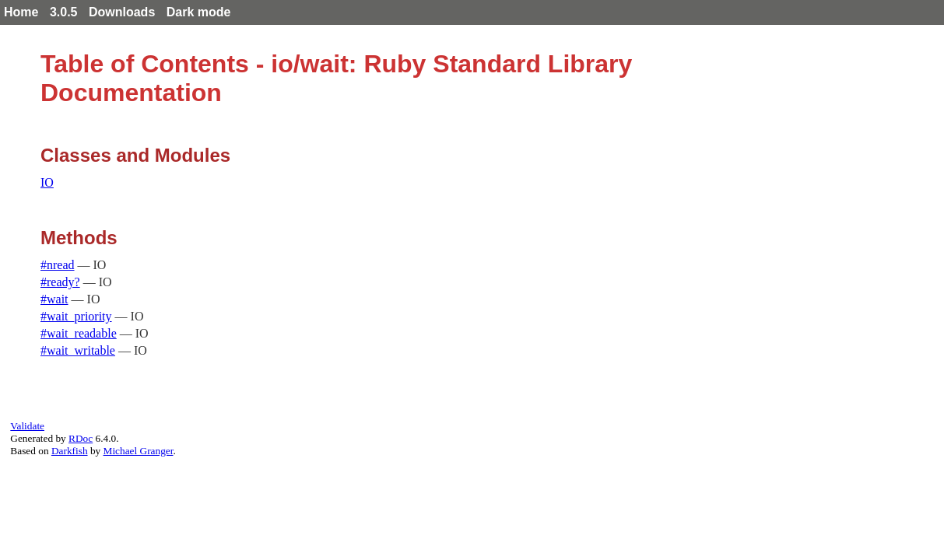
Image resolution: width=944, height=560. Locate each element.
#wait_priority (76, 316)
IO (47, 182)
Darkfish (70, 451)
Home (21, 12)
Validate (27, 426)
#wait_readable (79, 333)
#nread (58, 265)
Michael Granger (139, 451)
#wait (54, 299)
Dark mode (199, 12)
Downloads (122, 12)
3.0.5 (64, 12)
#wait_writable (78, 350)
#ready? (60, 282)
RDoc (81, 438)
